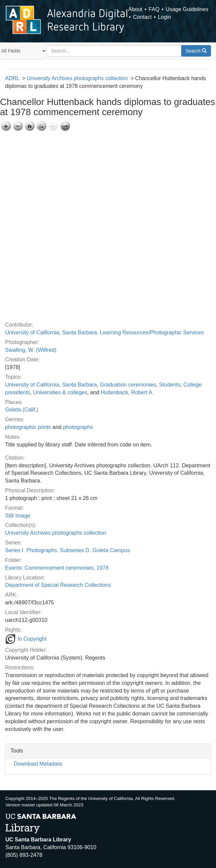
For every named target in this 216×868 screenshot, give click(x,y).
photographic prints (28, 427)
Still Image (18, 516)
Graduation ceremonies (128, 385)
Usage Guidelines (187, 9)
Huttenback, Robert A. (127, 392)
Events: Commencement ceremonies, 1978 (57, 568)
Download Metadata (38, 764)
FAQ (154, 9)
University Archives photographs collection (77, 78)
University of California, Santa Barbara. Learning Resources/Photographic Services (104, 332)
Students (170, 385)
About (135, 9)
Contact (142, 17)
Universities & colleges (60, 392)
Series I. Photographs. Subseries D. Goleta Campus (67, 550)
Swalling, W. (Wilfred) (31, 350)
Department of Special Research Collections (58, 585)
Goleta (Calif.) (22, 410)
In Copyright (26, 639)
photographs (78, 427)
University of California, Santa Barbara (51, 385)
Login (165, 17)
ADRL (12, 78)
